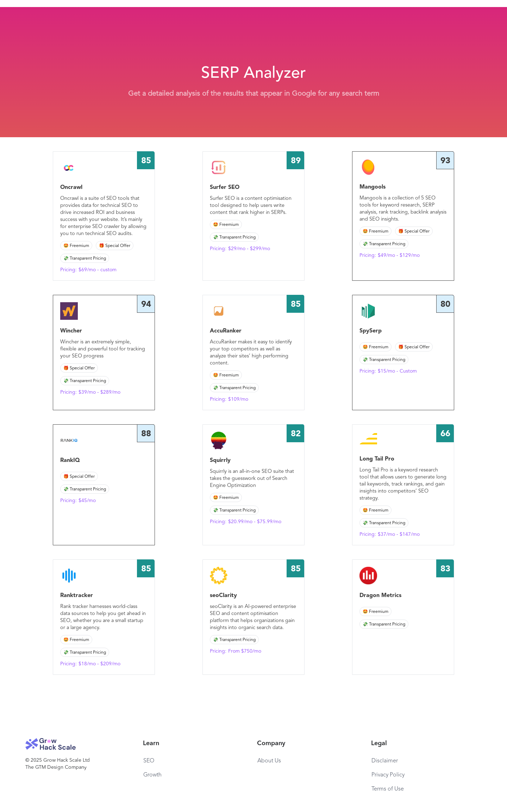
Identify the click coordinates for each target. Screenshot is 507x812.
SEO (149, 761)
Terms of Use (388, 789)
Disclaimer (385, 761)
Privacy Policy (388, 775)
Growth (152, 775)
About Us (269, 761)
